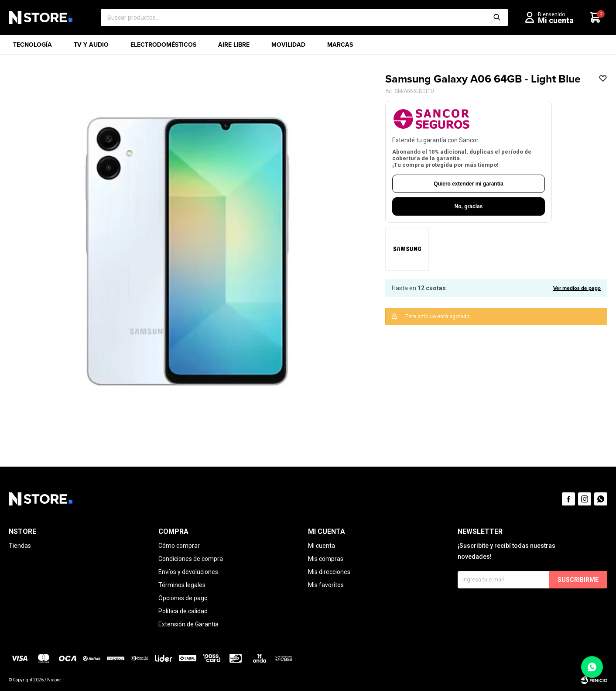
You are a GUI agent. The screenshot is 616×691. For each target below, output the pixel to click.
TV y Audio (91, 47)
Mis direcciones (329, 572)
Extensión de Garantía (188, 624)
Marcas (340, 47)
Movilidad (288, 47)
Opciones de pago (183, 598)
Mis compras (326, 559)
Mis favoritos (326, 585)
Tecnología (33, 47)
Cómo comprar (179, 546)
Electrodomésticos (163, 47)
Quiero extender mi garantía (468, 184)
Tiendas (20, 546)
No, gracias (469, 206)
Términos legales (182, 585)
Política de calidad (183, 611)
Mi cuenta (322, 546)
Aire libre (234, 47)
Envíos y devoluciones (188, 572)
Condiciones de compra (191, 559)
